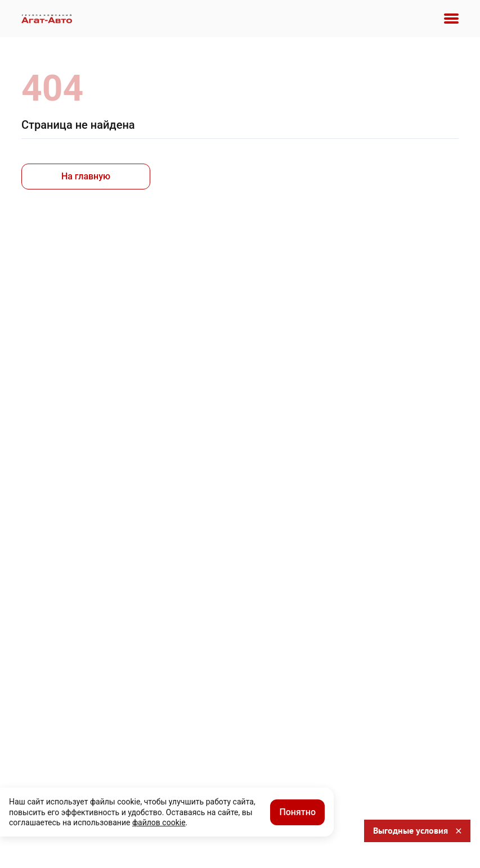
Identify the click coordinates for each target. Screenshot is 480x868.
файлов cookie (159, 822)
